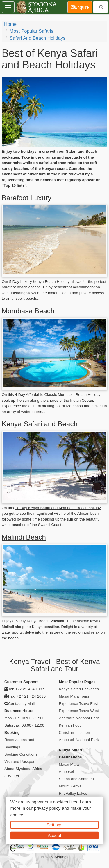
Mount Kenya (70, 786)
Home (10, 24)
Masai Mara (69, 764)
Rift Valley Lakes (73, 793)
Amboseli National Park (79, 740)
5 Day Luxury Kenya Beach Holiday (40, 282)
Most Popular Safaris (32, 31)
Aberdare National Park (79, 718)
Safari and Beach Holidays (37, 38)
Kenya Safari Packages (79, 689)
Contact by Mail (21, 704)
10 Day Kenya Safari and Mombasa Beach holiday (58, 508)
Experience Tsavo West (79, 711)
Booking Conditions (21, 754)
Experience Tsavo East (78, 704)
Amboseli (67, 772)
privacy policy (47, 808)
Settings (54, 825)
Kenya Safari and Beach (40, 424)
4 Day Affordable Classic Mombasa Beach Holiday (58, 395)
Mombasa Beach (28, 311)
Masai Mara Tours (74, 696)
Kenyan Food (70, 725)
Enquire (81, 7)
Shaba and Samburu (77, 779)
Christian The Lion (75, 733)
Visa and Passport (20, 761)
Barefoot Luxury (27, 198)
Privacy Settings (54, 857)
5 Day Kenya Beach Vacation (41, 621)
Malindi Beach (24, 537)
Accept (54, 835)
